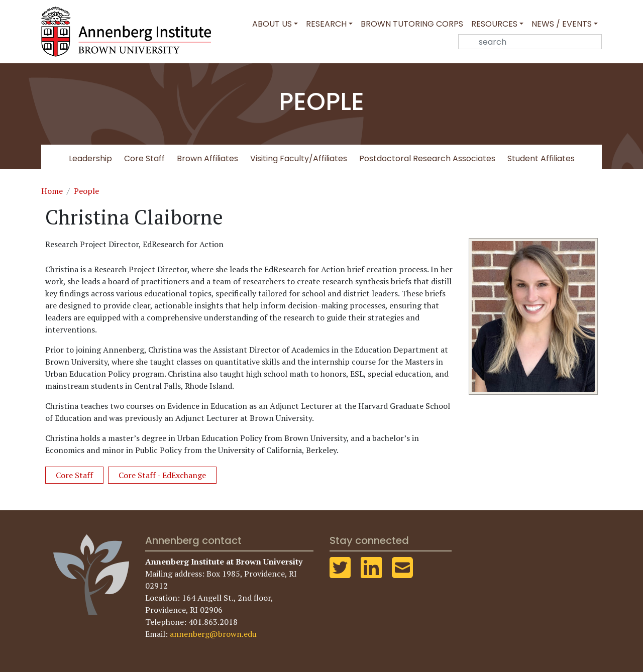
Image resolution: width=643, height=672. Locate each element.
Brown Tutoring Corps (412, 24)
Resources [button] (494, 24)
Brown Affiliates (207, 158)
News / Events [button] (562, 24)
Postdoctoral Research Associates (427, 158)
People (86, 191)
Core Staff (144, 158)
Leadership (90, 158)
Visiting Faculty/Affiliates (299, 158)
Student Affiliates (541, 158)
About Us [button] (272, 24)
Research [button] (326, 24)
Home (52, 191)
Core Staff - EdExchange (162, 475)
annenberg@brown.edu (213, 634)
